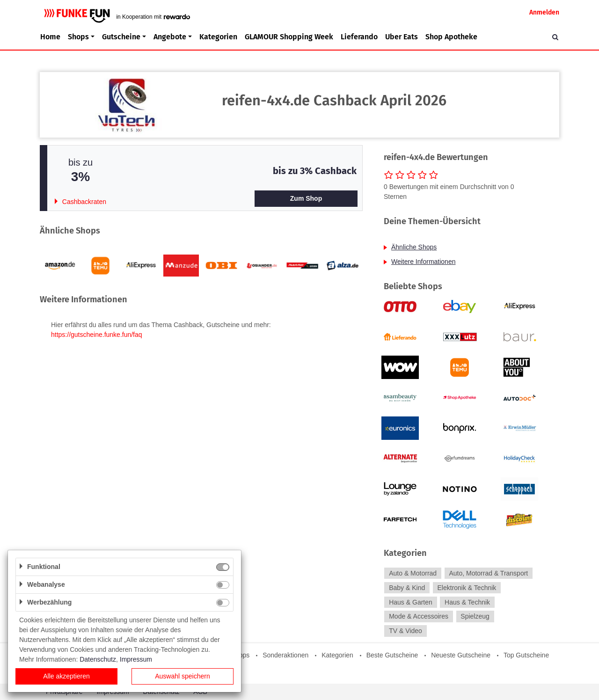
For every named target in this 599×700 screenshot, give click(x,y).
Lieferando (359, 37)
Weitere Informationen (423, 262)
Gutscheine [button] (121, 37)
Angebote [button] (170, 37)
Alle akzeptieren (66, 676)
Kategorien (218, 37)
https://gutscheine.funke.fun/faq (97, 335)
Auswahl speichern (183, 676)
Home (50, 37)
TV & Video (405, 631)
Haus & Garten (411, 602)
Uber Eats (402, 37)
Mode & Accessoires (419, 617)
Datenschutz (98, 659)
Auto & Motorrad (413, 573)
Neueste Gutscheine (461, 655)
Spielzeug (475, 617)
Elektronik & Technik (467, 588)
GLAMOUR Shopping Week (289, 37)
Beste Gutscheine (392, 655)
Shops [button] (78, 37)
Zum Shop (306, 198)
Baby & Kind (407, 588)
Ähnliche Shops (414, 247)
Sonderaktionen (285, 655)
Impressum (136, 659)
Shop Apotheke (451, 37)
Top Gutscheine (526, 655)
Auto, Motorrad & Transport (488, 573)
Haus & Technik (467, 602)
